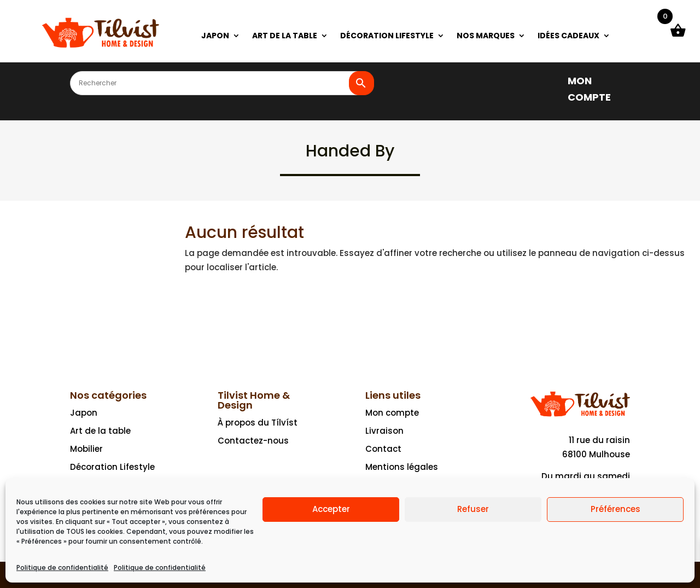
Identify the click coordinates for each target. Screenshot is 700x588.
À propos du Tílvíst (258, 423)
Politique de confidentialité (62, 567)
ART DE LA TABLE (285, 36)
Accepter (331, 509)
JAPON (215, 36)
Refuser (473, 509)
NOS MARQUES (486, 36)
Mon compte (392, 413)
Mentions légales (402, 467)
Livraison (384, 431)
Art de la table (100, 431)
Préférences (616, 509)
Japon (84, 413)
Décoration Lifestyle (112, 467)
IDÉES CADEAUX (568, 36)
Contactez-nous (253, 441)
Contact (383, 449)
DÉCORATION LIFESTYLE (387, 36)
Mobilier (86, 449)
